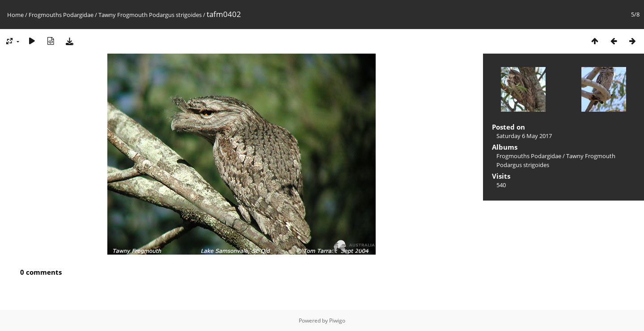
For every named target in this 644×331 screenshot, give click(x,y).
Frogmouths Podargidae (61, 15)
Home (15, 15)
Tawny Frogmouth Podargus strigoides (150, 15)
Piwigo (337, 321)
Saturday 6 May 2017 (524, 136)
